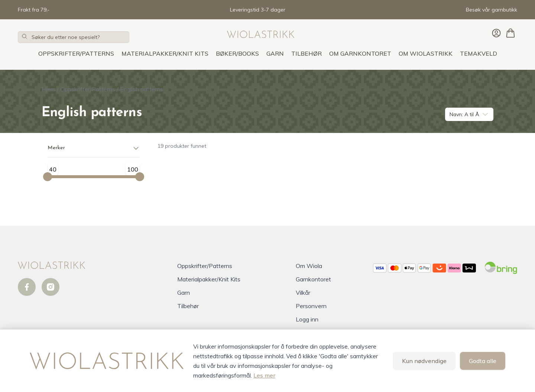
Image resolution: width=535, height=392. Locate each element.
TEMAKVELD (479, 53)
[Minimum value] (48, 177)
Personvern (311, 306)
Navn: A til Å (469, 114)
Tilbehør (307, 53)
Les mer (264, 375)
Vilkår (303, 293)
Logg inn (307, 319)
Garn (275, 53)
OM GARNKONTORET (360, 53)
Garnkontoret (313, 279)
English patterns (142, 89)
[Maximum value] (140, 177)
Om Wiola (309, 266)
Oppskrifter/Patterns (76, 53)
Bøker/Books (237, 53)
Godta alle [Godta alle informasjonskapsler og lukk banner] (483, 361)
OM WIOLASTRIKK (426, 53)
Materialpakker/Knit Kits (165, 53)
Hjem (48, 89)
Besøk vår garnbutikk (492, 10)
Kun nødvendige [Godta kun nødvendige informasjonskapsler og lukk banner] (424, 361)
